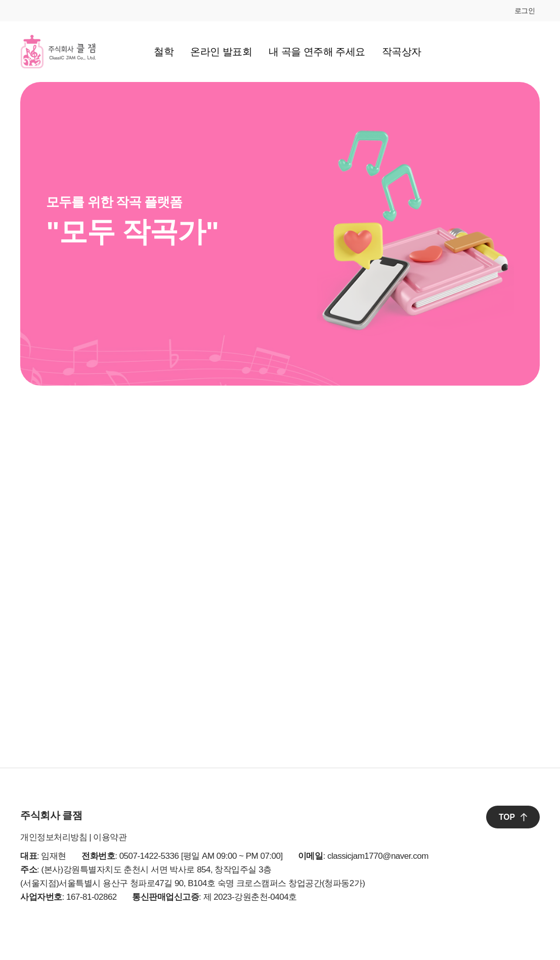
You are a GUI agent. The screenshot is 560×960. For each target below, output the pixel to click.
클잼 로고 (58, 52)
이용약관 (110, 837)
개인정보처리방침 (54, 837)
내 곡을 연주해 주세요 (317, 52)
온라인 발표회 (221, 52)
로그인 (525, 11)
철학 (164, 52)
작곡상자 (402, 52)
